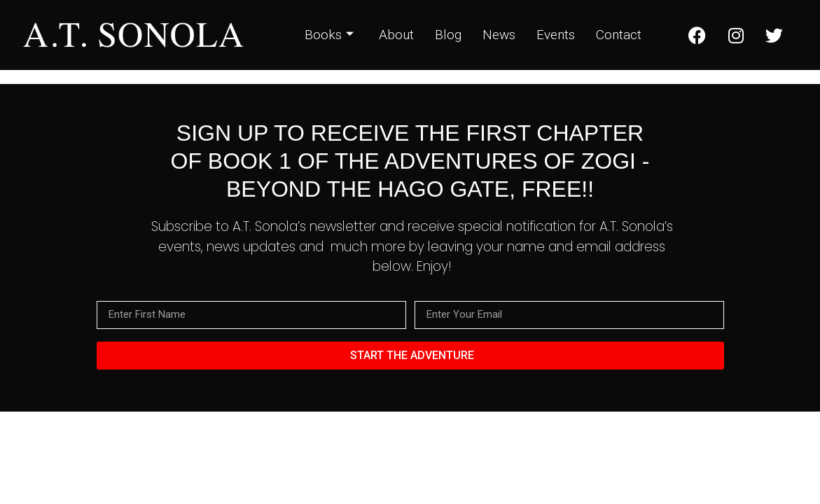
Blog (448, 35)
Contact (619, 35)
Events (556, 35)
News (499, 35)
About (396, 35)
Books (329, 35)
